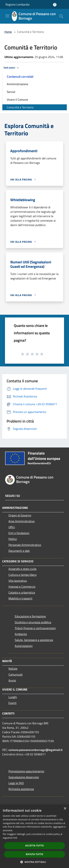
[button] (35, 862)
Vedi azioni (12, 68)
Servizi (11, 92)
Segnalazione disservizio (24, 777)
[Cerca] (61, 16)
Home (8, 32)
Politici (13, 539)
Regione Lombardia (17, 4)
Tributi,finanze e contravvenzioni (35, 628)
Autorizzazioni (24, 646)
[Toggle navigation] (7, 16)
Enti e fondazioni (19, 533)
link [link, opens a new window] (15, 838)
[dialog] (34, 836)
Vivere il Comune (17, 100)
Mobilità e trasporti (20, 598)
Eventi (13, 703)
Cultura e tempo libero (22, 575)
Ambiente (21, 634)
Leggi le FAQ (16, 783)
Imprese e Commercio (22, 587)
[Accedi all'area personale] (55, 5)
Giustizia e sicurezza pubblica (33, 622)
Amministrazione (17, 84)
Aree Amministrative (22, 521)
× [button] (65, 809)
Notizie (13, 669)
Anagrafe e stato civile (22, 569)
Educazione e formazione (30, 616)
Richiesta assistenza (21, 789)
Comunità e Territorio (20, 107)
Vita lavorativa (18, 581)
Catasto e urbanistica (22, 592)
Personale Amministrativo (25, 545)
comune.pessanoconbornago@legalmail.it (36, 750)
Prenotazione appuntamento (26, 771)
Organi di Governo (20, 515)
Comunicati (16, 674)
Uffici (12, 527)
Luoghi (13, 697)
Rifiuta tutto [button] (34, 854)
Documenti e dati (19, 551)
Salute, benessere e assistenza (34, 640)
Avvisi (12, 680)
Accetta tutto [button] (34, 846)
